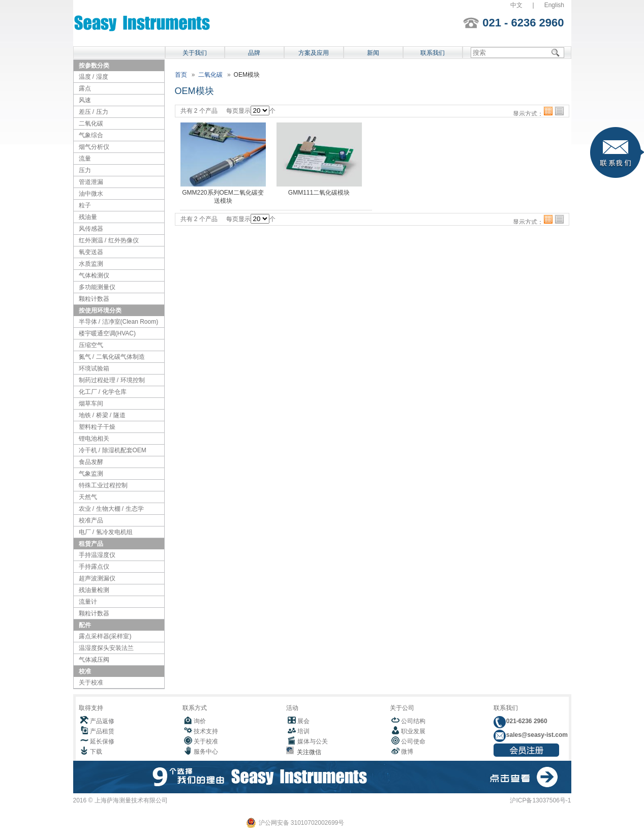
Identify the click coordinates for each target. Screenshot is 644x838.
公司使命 (413, 741)
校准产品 (91, 520)
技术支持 (206, 731)
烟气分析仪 (94, 147)
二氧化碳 (91, 123)
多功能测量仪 (97, 287)
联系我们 (433, 53)
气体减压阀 (94, 660)
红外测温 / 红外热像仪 (109, 240)
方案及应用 (314, 53)
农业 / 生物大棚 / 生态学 (111, 509)
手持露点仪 (94, 567)
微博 (407, 752)
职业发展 (413, 731)
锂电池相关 (94, 439)
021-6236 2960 (526, 721)
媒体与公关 (313, 741)
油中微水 (91, 194)
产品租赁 (102, 731)
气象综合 (91, 135)
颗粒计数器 (94, 299)
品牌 (254, 53)
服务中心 (206, 752)
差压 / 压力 (94, 112)
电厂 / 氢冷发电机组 (106, 532)
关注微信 (308, 752)
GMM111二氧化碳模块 (319, 193)
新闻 (373, 53)
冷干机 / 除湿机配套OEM (113, 450)
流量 (85, 159)
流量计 (88, 602)
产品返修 (102, 721)
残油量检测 (94, 590)
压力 (85, 170)
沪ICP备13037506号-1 (540, 800)
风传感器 (91, 229)
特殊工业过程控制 (103, 485)
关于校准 (91, 682)
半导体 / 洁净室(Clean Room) (119, 322)
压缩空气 (91, 345)
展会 (303, 721)
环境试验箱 (94, 368)
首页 (181, 75)
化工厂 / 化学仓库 (103, 392)
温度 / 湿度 (94, 77)
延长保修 (102, 741)
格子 (548, 111)
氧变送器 (91, 252)
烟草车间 (91, 404)
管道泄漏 (91, 182)
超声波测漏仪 (97, 578)
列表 (559, 111)
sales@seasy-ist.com (536, 735)
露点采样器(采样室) (105, 636)
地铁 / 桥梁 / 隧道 (102, 415)
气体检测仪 (94, 275)
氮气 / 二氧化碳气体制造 (112, 357)
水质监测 (91, 264)
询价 (200, 721)
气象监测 (91, 474)
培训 (303, 731)
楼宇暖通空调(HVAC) (107, 333)
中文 (516, 5)
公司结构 (413, 721)
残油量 (88, 217)
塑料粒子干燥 (97, 427)
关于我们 (195, 53)
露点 (85, 88)
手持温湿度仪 (97, 555)
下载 (96, 752)
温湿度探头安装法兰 (106, 648)
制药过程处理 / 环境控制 (112, 380)
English (554, 5)
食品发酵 (91, 462)
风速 (85, 100)
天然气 (88, 497)
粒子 (85, 205)
